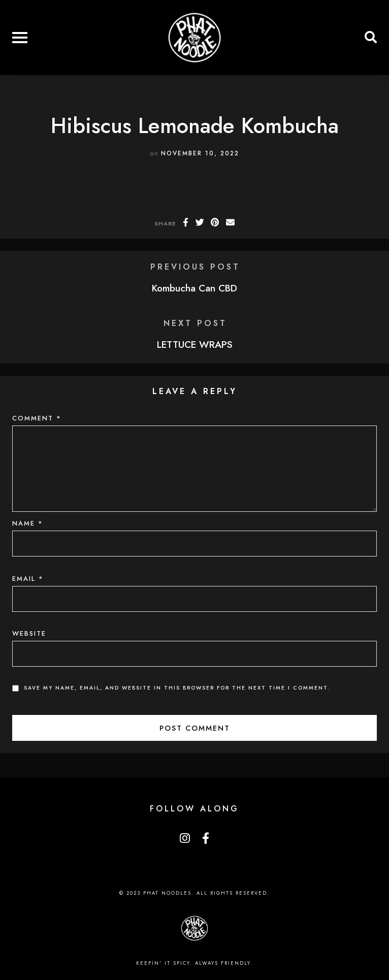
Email (28, 579)
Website (29, 633)
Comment (37, 418)
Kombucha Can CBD (195, 288)
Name (28, 523)
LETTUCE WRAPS (195, 344)
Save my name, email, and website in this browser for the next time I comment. (177, 688)
